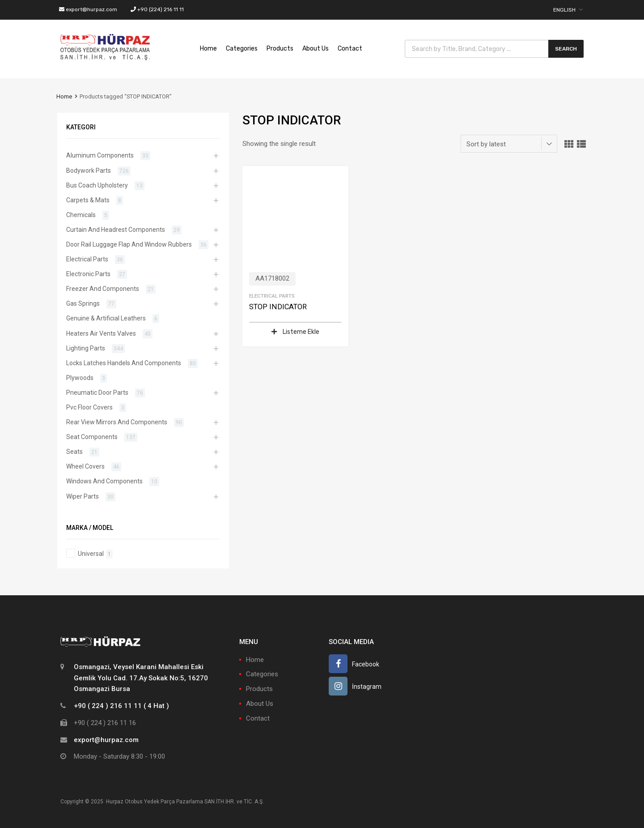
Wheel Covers (85, 466)
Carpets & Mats (88, 200)
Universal (91, 554)
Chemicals (81, 215)
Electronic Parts (88, 274)
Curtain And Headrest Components (116, 230)
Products (280, 49)
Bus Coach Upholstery (97, 185)
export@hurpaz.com (88, 9)
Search (566, 49)
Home (208, 49)
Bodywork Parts (89, 171)
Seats (74, 452)
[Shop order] (509, 144)
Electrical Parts (272, 296)
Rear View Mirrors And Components (117, 422)
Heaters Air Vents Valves (101, 333)
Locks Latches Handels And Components (124, 363)
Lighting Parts (86, 348)
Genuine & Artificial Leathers (106, 318)
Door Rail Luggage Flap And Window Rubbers (129, 244)
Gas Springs (83, 303)
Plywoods (80, 378)
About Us (316, 49)
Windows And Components (104, 481)
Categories (242, 49)
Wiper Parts (83, 496)
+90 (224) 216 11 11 (157, 9)
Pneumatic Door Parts (97, 393)
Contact (350, 49)
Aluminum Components (100, 155)
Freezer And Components (103, 289)
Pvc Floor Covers (89, 407)
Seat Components (92, 437)
